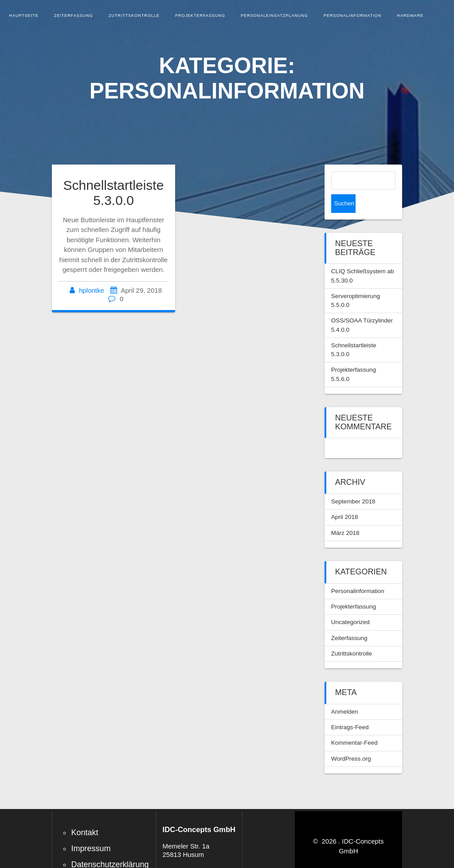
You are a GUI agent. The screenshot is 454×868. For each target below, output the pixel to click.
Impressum (91, 830)
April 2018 (345, 498)
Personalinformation (352, 16)
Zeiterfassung (74, 16)
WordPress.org (351, 740)
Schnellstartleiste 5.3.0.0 (114, 193)
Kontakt (84, 814)
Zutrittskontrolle (134, 16)
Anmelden (345, 693)
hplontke (92, 290)
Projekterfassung (200, 16)
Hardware (410, 16)
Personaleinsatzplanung (274, 16)
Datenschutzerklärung (110, 846)
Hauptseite (24, 16)
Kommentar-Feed (354, 724)
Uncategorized (350, 603)
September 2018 (353, 483)
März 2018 (345, 514)
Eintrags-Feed (350, 709)
